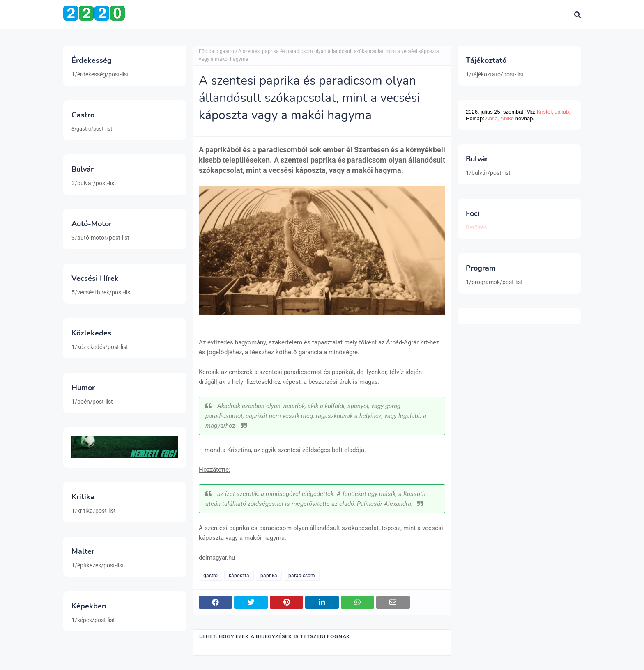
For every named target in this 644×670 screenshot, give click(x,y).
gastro (227, 51)
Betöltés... (479, 227)
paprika (269, 576)
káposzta (239, 576)
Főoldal (207, 51)
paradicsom (302, 576)
